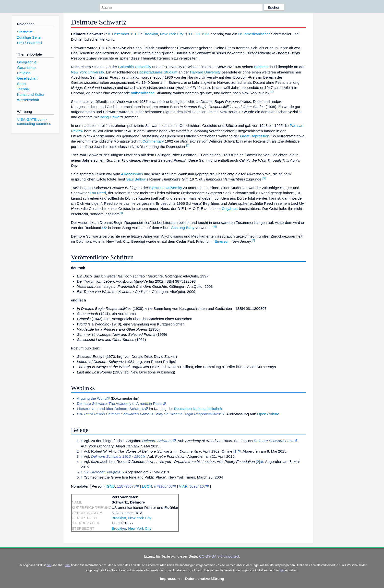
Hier (68, 565)
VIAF (183, 486)
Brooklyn (151, 34)
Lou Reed (98, 193)
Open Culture (268, 414)
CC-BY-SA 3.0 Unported (219, 556)
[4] (121, 213)
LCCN (147, 486)
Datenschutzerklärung (205, 579)
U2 (104, 228)
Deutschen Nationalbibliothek (198, 409)
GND (111, 486)
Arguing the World (92, 398)
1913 (134, 34)
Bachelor (262, 67)
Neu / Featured (29, 43)
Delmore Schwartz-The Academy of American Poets (120, 403)
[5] (215, 227)
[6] (253, 240)
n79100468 (163, 486)
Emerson (222, 241)
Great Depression (255, 136)
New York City (172, 34)
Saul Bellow (136, 179)
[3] (264, 178)
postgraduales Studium (158, 72)
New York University (87, 72)
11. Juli (194, 34)
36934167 (198, 486)
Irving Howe (109, 117)
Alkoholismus (132, 174)
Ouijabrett (230, 209)
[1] (272, 92)
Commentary (153, 141)
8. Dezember (119, 34)
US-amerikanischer (254, 34)
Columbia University (135, 67)
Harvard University (205, 72)
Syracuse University (166, 188)
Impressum (170, 579)
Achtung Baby (183, 228)
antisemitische (143, 93)
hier (49, 565)
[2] (188, 145)
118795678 (126, 486)
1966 (205, 34)
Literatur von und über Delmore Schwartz (111, 409)
